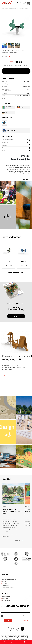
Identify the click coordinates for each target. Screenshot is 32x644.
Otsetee (5, 574)
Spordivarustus (6, 601)
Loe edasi (6, 56)
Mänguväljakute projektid (9, 579)
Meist (3, 577)
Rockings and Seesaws (22, 65)
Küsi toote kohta (16, 71)
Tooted (5, 593)
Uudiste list (25, 479)
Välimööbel (5, 598)
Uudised (4, 583)
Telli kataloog (6, 642)
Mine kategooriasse (16, 273)
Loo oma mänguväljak (8, 588)
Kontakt (21, 642)
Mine (16, 316)
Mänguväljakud (6, 596)
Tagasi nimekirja (12, 62)
